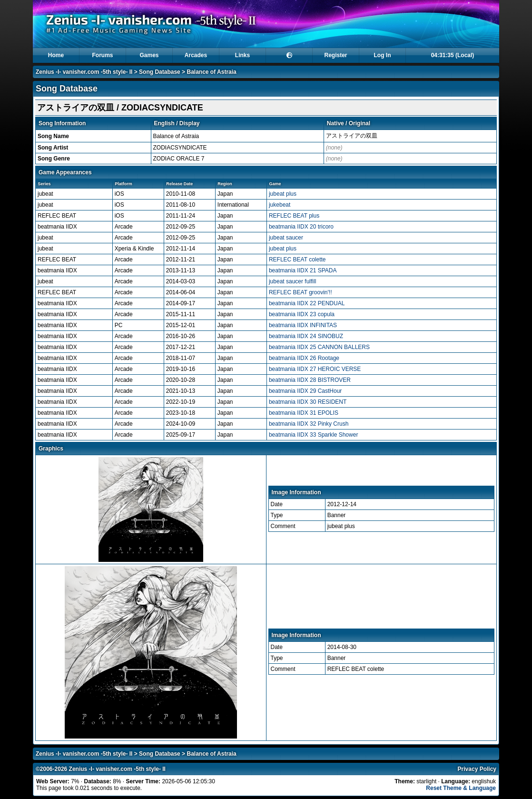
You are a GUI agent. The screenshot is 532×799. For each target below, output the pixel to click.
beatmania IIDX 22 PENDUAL (307, 303)
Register (335, 55)
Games (149, 55)
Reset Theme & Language (461, 788)
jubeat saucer (286, 238)
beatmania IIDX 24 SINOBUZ (306, 336)
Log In (383, 55)
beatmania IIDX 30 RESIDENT (308, 402)
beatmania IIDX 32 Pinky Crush (309, 424)
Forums (102, 55)
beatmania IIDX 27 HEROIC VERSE (315, 369)
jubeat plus (283, 194)
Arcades (196, 55)
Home (56, 55)
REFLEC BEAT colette (297, 260)
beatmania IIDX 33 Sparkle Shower (313, 435)
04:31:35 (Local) (453, 55)
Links (242, 55)
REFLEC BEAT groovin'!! (300, 292)
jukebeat (280, 205)
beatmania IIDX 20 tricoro (301, 227)
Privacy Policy (477, 769)
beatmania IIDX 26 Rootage (304, 358)
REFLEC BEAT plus (294, 216)
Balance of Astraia (211, 72)
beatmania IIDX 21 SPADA (303, 270)
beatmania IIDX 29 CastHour (305, 391)
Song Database (160, 72)
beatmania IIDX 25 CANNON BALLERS (319, 347)
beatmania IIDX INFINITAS (303, 325)
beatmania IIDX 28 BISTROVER (310, 380)
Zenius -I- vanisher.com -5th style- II (84, 72)
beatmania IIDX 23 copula (302, 314)
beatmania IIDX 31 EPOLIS (304, 413)
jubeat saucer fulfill (292, 281)
